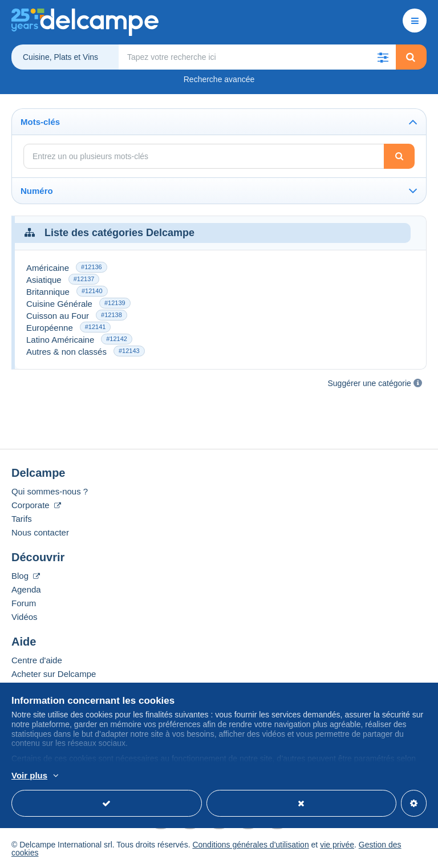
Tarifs (22, 519)
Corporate (36, 505)
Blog (26, 576)
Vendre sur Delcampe (52, 687)
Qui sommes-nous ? (50, 491)
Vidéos (25, 617)
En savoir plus (100, 776)
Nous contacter (40, 532)
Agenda (26, 589)
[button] (383, 57)
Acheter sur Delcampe (54, 674)
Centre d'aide (37, 660)
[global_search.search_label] (257, 57)
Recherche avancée (219, 79)
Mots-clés (40, 122)
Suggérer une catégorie (370, 383)
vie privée (337, 845)
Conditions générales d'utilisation (250, 845)
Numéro (37, 191)
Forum (24, 603)
